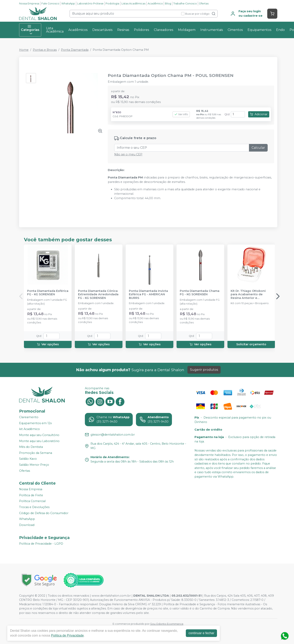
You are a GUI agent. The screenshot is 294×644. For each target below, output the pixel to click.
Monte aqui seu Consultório (39, 435)
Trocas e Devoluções (34, 507)
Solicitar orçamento (251, 344)
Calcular (258, 148)
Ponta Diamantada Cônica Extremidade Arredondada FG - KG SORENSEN (98, 294)
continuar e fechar (201, 633)
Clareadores (163, 30)
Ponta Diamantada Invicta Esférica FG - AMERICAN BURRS (148, 294)
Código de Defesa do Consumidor (44, 513)
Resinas (123, 30)
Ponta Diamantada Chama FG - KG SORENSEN (200, 293)
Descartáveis (102, 30)
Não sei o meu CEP (128, 154)
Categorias (30, 30)
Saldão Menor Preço (34, 465)
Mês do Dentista (31, 447)
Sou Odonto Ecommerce (167, 624)
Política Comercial (32, 501)
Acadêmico (155, 4)
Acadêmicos (78, 30)
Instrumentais (212, 30)
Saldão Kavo (28, 459)
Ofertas (204, 4)
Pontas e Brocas (45, 50)
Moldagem (187, 30)
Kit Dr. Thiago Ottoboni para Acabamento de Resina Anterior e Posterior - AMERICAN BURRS (248, 294)
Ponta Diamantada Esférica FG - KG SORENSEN (48, 293)
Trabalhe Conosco (185, 4)
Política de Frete (31, 495)
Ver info (181, 114)
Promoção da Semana (36, 453)
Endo (280, 30)
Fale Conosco (50, 4)
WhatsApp (68, 4)
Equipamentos (259, 30)
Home (24, 50)
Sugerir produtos (204, 370)
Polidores (141, 30)
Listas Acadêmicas (133, 4)
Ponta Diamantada (75, 50)
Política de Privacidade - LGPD (41, 544)
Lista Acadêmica (55, 30)
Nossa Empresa (29, 4)
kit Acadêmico (29, 429)
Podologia (112, 4)
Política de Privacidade (67, 635)
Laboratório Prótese (90, 4)
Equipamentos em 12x (35, 423)
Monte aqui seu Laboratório (39, 441)
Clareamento (29, 417)
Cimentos (235, 30)
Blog (168, 4)
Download (27, 525)
